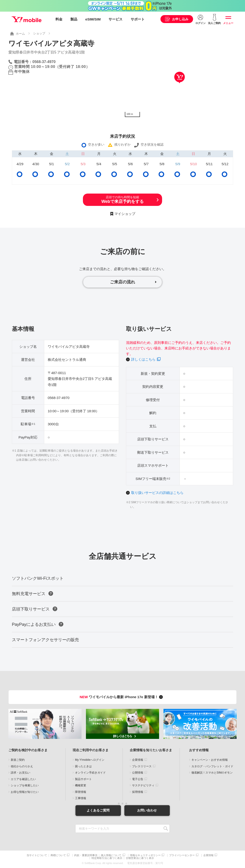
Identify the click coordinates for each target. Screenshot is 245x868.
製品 (74, 19)
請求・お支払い (20, 773)
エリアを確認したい (23, 779)
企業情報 (138, 760)
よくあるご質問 (98, 810)
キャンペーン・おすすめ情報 (210, 760)
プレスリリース (142, 766)
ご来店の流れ (122, 282)
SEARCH (166, 829)
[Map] (180, 84)
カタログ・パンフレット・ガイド (212, 766)
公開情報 (138, 773)
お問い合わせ (147, 810)
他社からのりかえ (22, 766)
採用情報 (138, 792)
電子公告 (138, 779)
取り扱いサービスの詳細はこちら (157, 493)
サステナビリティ (143, 785)
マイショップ (125, 214)
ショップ (39, 33)
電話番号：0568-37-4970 (35, 62)
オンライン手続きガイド (90, 773)
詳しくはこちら (143, 359)
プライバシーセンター (182, 855)
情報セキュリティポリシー (145, 855)
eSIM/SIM (93, 19)
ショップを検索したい (25, 785)
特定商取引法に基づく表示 (107, 858)
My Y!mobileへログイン (90, 760)
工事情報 (81, 798)
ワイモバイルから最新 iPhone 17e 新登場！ (122, 697)
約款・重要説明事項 (86, 855)
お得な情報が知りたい (25, 792)
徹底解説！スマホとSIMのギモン (212, 773)
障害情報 (81, 792)
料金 (59, 19)
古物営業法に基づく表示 (140, 858)
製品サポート (83, 779)
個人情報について (111, 855)
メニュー (228, 23)
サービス (116, 19)
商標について (58, 855)
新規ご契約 (18, 760)
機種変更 (81, 785)
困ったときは (83, 766)
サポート (138, 19)
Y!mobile (27, 19)
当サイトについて (37, 855)
